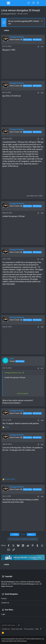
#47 (42, 368)
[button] (4, 3)
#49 (42, 444)
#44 (42, 213)
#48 (42, 420)
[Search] (42, 3)
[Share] (38, 47)
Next (31, 534)
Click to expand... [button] (23, 394)
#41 (42, 47)
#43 (42, 139)
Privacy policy (29, 629)
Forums (4, 599)
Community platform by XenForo (23, 639)
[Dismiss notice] (42, 21)
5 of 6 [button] (23, 534)
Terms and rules (17, 629)
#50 (42, 497)
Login (3, 614)
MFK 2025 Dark (8, 625)
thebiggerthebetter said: (13, 373)
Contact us (5, 603)
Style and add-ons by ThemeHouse (14, 641)
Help (37, 629)
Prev (15, 534)
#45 (42, 259)
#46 (42, 327)
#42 (42, 93)
